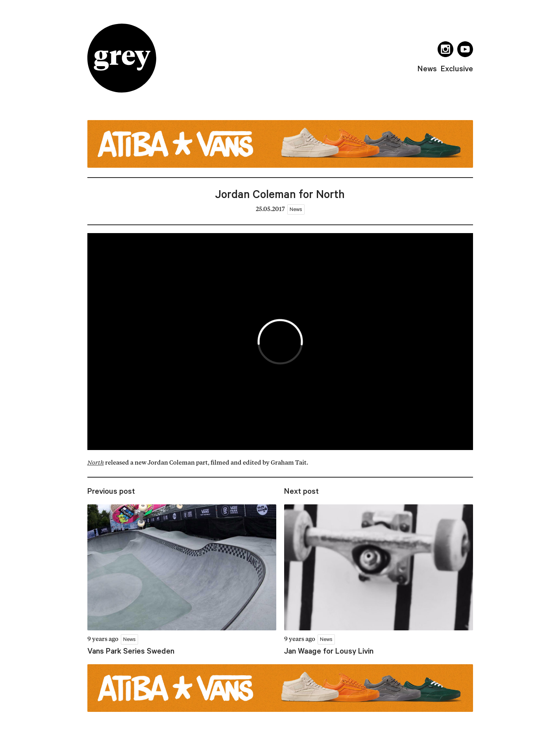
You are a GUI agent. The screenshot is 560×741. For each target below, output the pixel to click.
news (427, 69)
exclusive (457, 69)
